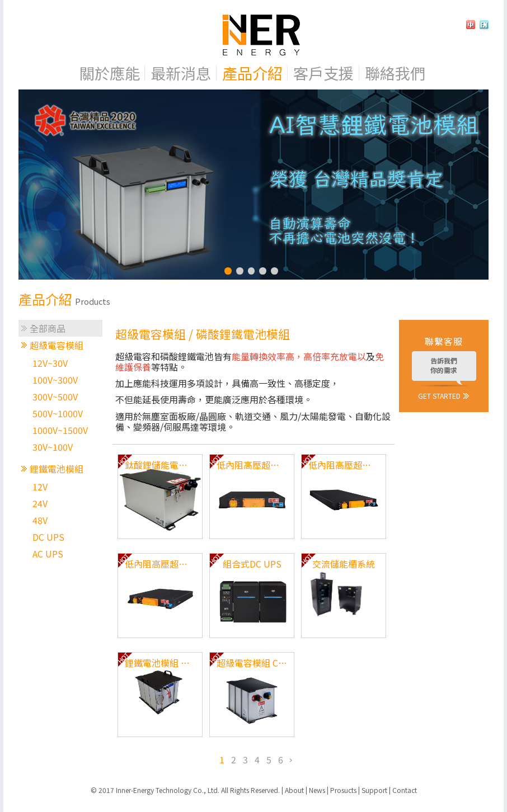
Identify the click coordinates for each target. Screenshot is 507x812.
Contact (405, 790)
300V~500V (55, 396)
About (294, 790)
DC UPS (48, 537)
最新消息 (181, 73)
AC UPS (48, 554)
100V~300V (55, 380)
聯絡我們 (395, 73)
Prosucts (343, 790)
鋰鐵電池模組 (57, 469)
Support (374, 790)
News (317, 790)
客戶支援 (323, 73)
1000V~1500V (60, 430)
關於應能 (110, 73)
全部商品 (48, 328)
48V (40, 520)
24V (40, 503)
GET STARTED (439, 395)
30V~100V (53, 447)
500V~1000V (58, 413)
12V (40, 487)
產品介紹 (252, 73)
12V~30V (50, 363)
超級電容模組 (57, 345)
